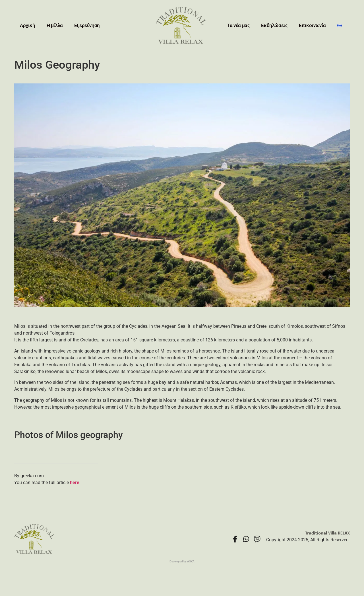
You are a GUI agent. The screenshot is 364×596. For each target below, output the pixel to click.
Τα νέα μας (238, 25)
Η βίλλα (55, 25)
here (75, 483)
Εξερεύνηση (87, 25)
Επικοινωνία (312, 25)
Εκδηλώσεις (274, 25)
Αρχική (28, 25)
